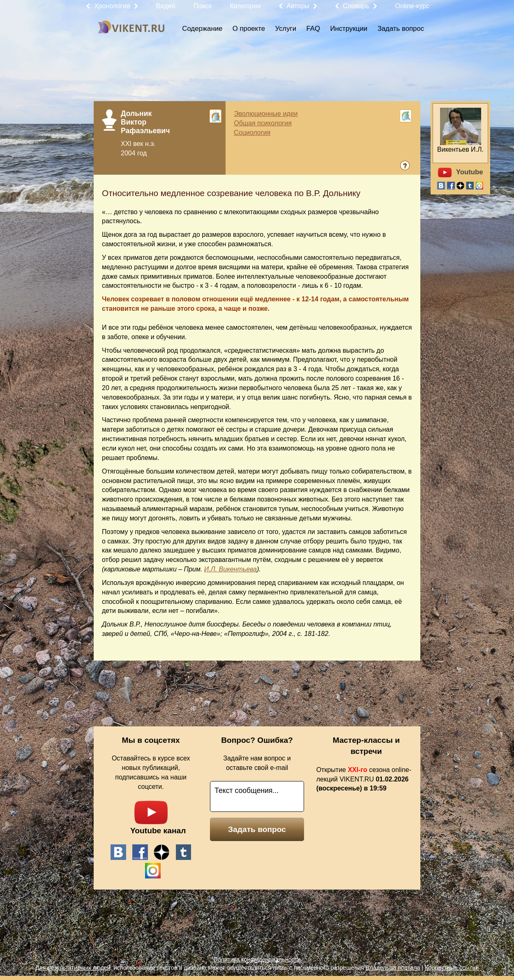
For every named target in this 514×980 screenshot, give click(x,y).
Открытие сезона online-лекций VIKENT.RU (364, 779)
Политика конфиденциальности (257, 959)
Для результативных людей (73, 968)
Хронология (112, 6)
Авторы (298, 6)
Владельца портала (393, 968)
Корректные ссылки (452, 968)
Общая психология (263, 123)
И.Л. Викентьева (230, 569)
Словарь (356, 6)
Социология (252, 133)
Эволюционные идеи (266, 114)
